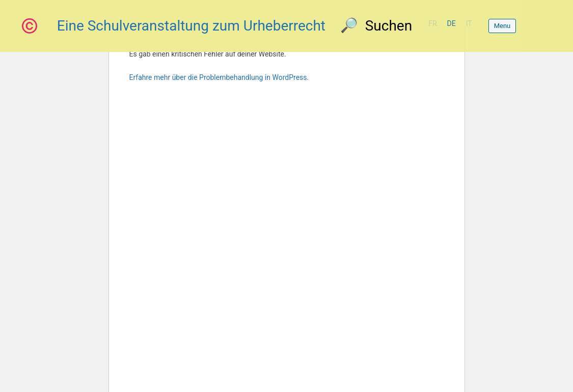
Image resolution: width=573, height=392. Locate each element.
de (452, 23)
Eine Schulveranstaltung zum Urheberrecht (191, 26)
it (469, 23)
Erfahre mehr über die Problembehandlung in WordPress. (219, 77)
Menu (502, 26)
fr (432, 23)
